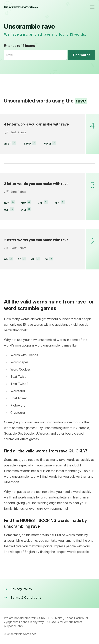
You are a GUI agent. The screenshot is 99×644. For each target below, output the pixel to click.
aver (7, 143)
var (40, 203)
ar (19, 259)
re (46, 259)
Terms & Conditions (23, 598)
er (33, 259)
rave (27, 143)
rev (23, 203)
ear (6, 209)
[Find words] (82, 55)
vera (47, 143)
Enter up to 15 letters (19, 46)
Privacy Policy (18, 589)
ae (6, 259)
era (23, 209)
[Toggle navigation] (92, 7)
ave (7, 203)
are (57, 203)
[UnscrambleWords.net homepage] (21, 7)
